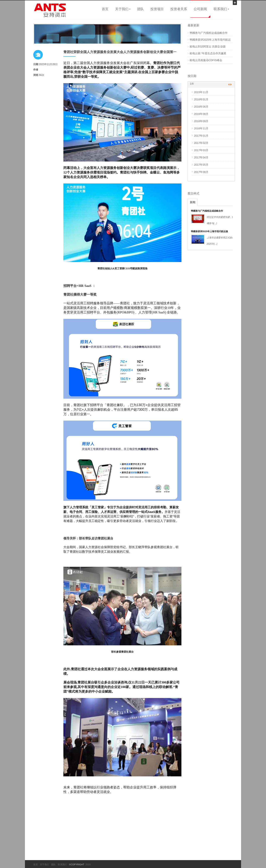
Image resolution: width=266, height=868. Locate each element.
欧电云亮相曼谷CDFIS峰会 (206, 60)
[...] (215, 223)
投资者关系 (179, 9)
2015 (88, 864)
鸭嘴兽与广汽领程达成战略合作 (209, 33)
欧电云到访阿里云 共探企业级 (208, 47)
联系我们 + (221, 9)
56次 (41, 75)
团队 (140, 9)
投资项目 (157, 9)
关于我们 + (123, 9)
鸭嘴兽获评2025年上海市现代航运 (210, 40)
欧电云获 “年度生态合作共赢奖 (208, 53)
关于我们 (44, 864)
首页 (105, 9)
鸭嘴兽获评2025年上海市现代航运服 (209, 231)
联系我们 (62, 864)
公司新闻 (200, 9)
